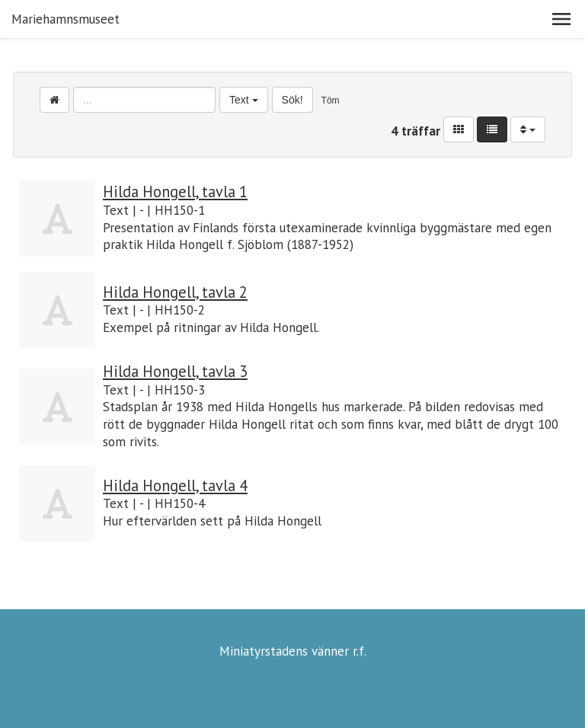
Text (244, 100)
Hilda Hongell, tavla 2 (175, 292)
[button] (561, 19)
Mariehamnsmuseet (66, 19)
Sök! (292, 100)
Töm (331, 101)
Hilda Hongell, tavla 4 (175, 485)
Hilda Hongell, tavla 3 (175, 371)
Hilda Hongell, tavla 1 (175, 192)
